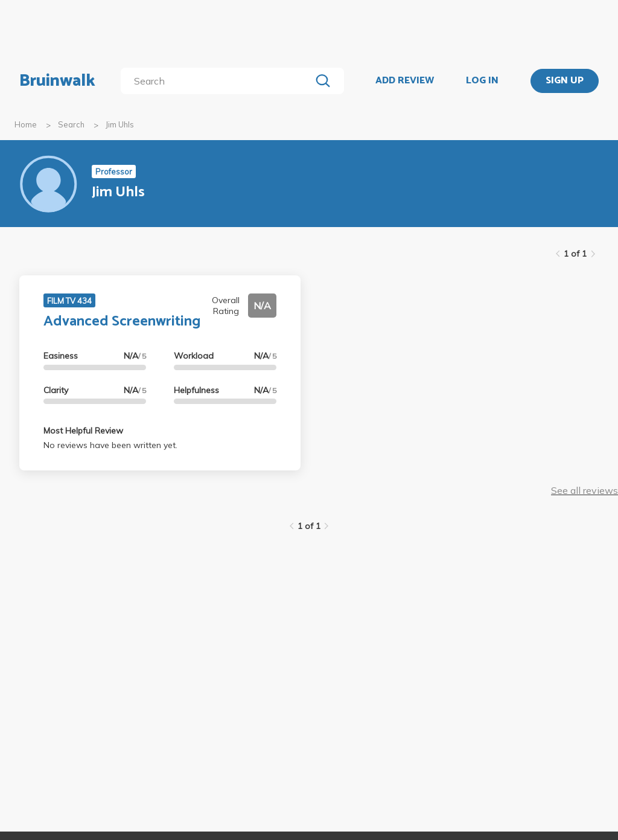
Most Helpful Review (83, 431)
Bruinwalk (57, 81)
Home (26, 124)
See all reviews (585, 490)
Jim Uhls (120, 124)
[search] (218, 81)
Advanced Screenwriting (122, 322)
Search (71, 124)
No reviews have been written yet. (110, 445)
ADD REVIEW (405, 81)
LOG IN (482, 81)
